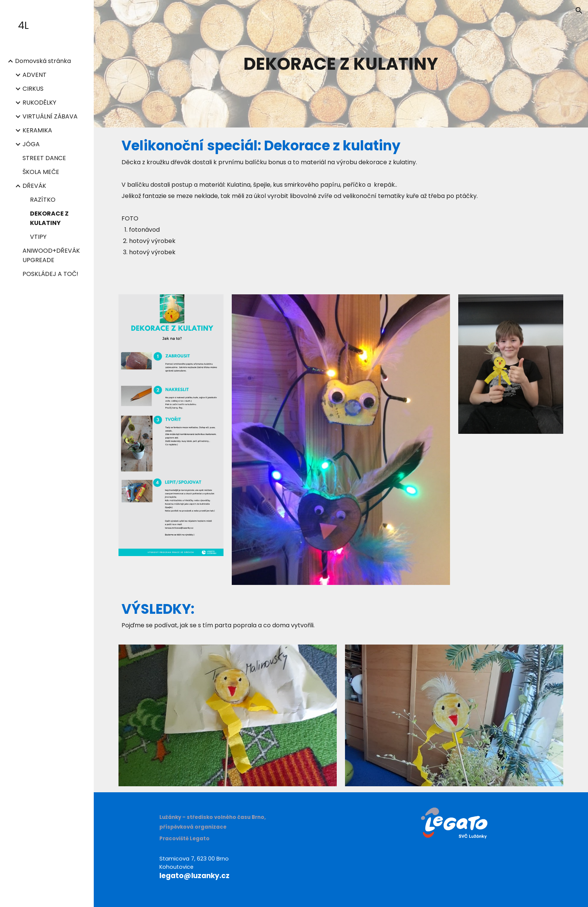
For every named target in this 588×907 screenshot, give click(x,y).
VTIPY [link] (38, 237)
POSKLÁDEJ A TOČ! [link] (50, 274)
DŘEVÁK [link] (34, 186)
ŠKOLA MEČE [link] (41, 172)
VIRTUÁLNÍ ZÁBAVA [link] (50, 116)
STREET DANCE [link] (44, 158)
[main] (341, 64)
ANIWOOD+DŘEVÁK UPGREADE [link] (51, 255)
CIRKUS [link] (33, 89)
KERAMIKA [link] (37, 130)
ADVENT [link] (34, 75)
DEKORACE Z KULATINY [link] (49, 218)
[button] (579, 10)
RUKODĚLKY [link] (39, 103)
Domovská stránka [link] (43, 61)
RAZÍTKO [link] (43, 200)
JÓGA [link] (31, 144)
